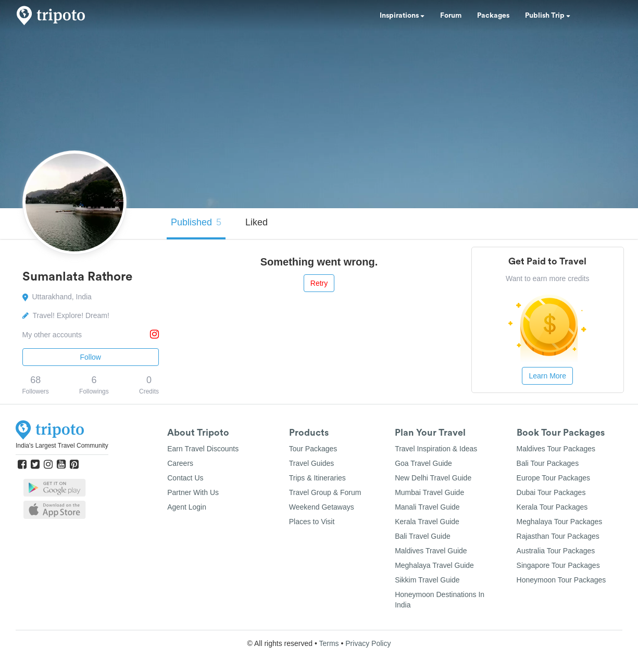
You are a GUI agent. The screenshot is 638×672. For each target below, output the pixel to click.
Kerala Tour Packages (552, 507)
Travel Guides (312, 463)
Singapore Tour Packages (558, 565)
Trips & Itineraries (317, 478)
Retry (319, 283)
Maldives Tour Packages (556, 449)
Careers (180, 463)
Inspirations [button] (402, 16)
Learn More (547, 376)
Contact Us (185, 478)
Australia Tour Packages (556, 551)
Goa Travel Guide (423, 463)
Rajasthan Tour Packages (558, 536)
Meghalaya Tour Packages (560, 522)
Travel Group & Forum (325, 492)
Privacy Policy (368, 643)
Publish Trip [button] (548, 16)
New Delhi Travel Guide (433, 478)
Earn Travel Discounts (203, 449)
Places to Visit (312, 522)
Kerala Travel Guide (427, 522)
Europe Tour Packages (553, 478)
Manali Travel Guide (427, 507)
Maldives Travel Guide (431, 551)
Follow (91, 357)
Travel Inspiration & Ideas (436, 449)
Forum (451, 16)
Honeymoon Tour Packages (561, 580)
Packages (493, 16)
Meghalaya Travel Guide (434, 565)
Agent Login (187, 507)
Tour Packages (313, 449)
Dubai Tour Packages (551, 492)
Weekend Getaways (322, 507)
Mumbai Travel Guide (429, 492)
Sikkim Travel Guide (427, 580)
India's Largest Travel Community (62, 446)
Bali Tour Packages (548, 463)
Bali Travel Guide (423, 536)
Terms (329, 643)
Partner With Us (193, 492)
